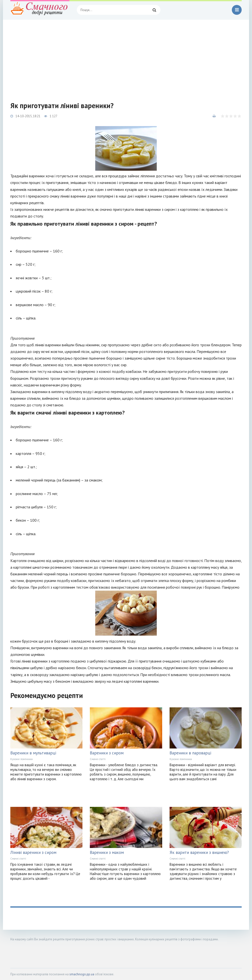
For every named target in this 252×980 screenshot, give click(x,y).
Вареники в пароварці (190, 753)
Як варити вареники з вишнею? (199, 852)
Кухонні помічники (22, 759)
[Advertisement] (126, 57)
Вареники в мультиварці (33, 753)
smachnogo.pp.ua (82, 974)
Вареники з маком (107, 852)
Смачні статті (98, 759)
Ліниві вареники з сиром (33, 852)
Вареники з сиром (107, 753)
